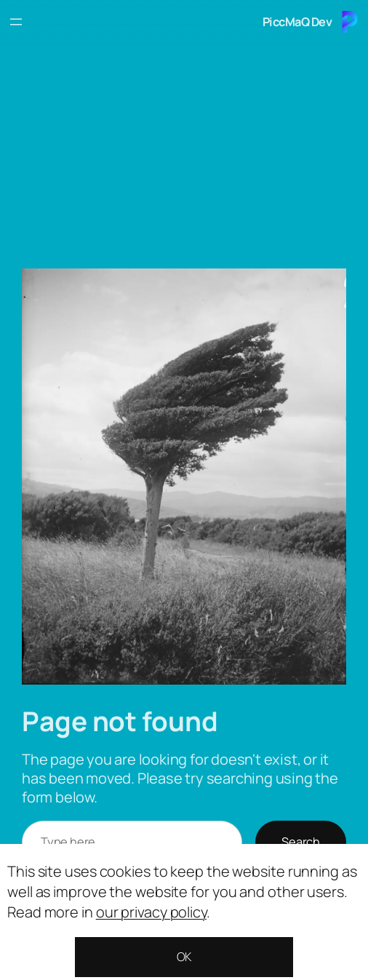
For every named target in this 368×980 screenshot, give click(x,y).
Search (301, 842)
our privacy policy (151, 912)
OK (184, 957)
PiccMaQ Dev (297, 22)
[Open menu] (16, 22)
